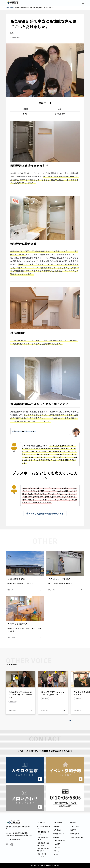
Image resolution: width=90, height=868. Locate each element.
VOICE (12, 8)
